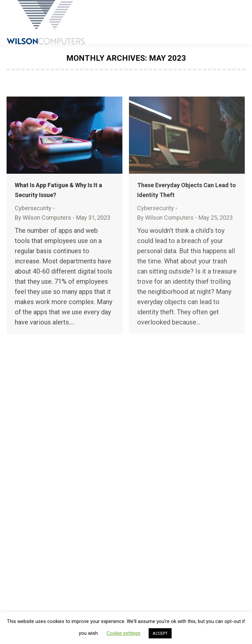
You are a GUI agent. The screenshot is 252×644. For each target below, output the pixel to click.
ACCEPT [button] (160, 633)
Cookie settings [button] (124, 633)
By (43, 218)
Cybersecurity (33, 208)
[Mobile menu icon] (241, 22)
